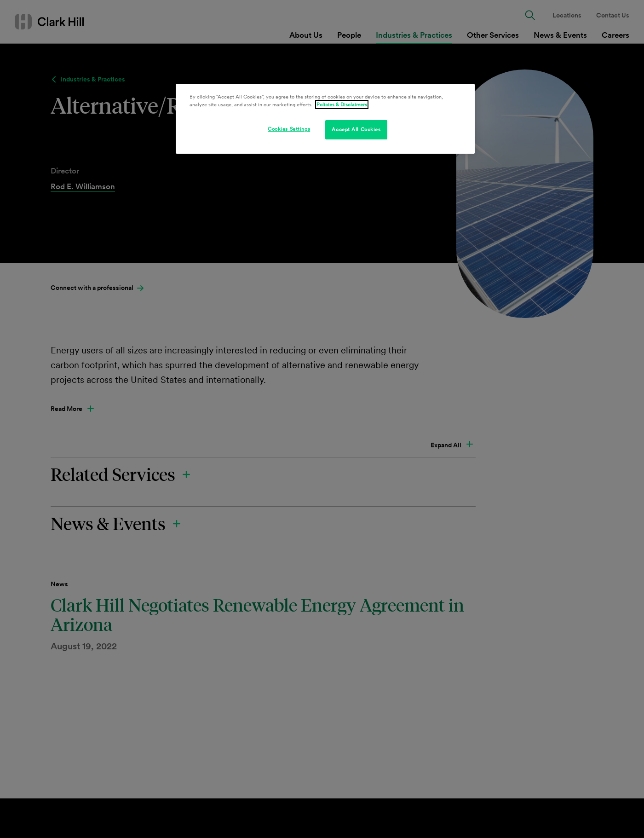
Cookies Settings (289, 129)
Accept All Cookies (356, 129)
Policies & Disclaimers (342, 104)
